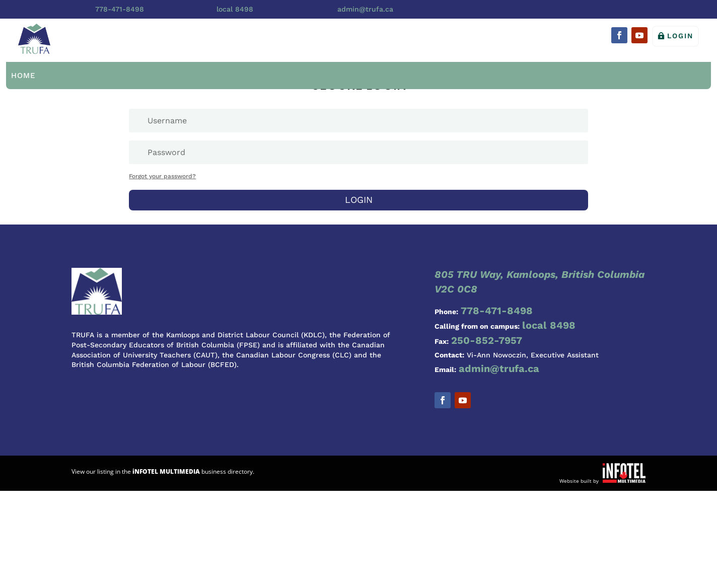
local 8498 (235, 9)
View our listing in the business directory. (163, 471)
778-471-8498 (120, 9)
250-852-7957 (487, 340)
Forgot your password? (162, 176)
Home (23, 76)
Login (680, 36)
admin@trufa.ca (365, 9)
